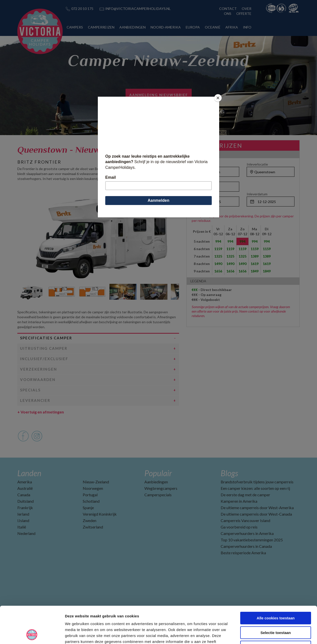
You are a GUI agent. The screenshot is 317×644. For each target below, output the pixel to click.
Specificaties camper (46, 338)
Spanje (88, 508)
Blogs (229, 473)
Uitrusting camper (44, 348)
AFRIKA (232, 27)
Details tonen (268, 634)
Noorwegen (93, 488)
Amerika (25, 482)
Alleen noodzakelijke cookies (276, 612)
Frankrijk (25, 508)
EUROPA (193, 27)
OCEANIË (213, 27)
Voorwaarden (38, 380)
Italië (22, 527)
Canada (24, 495)
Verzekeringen (39, 369)
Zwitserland (93, 527)
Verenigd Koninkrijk (100, 514)
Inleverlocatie (257, 164)
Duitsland (26, 501)
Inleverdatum (257, 194)
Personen (199, 179)
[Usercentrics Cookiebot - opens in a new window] (32, 634)
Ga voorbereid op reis (239, 527)
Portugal (90, 495)
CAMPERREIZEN (101, 27)
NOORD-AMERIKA (166, 27)
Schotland (91, 501)
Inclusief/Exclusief (44, 359)
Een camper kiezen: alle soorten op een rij (255, 488)
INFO (247, 27)
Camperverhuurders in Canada (246, 546)
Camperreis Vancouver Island (245, 520)
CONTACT (228, 9)
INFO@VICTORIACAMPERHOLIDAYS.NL (138, 9)
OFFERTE (244, 14)
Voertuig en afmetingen (41, 412)
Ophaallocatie (202, 164)
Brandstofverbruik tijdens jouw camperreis (257, 482)
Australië (25, 488)
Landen (29, 473)
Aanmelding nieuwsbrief (159, 95)
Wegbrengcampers (161, 488)
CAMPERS (75, 27)
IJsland (23, 520)
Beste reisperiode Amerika (243, 553)
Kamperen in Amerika (239, 501)
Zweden (90, 520)
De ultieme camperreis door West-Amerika (257, 508)
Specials (30, 390)
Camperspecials (158, 495)
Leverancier (35, 400)
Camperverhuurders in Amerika (247, 533)
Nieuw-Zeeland (96, 482)
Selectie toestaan (276, 598)
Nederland (26, 533)
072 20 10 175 (82, 9)
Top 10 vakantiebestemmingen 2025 (252, 540)
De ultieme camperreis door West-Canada (256, 514)
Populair (158, 473)
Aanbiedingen (156, 482)
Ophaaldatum (202, 194)
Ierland (23, 514)
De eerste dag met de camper (245, 495)
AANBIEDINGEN (132, 27)
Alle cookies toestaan (276, 583)
